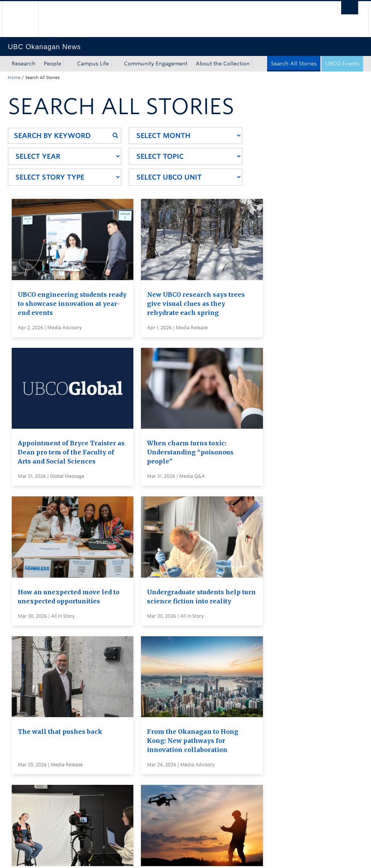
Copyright (132, 855)
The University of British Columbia (26, 19)
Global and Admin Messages (197, 719)
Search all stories (182, 677)
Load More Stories (183, 625)
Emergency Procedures (38, 855)
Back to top (26, 785)
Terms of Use (94, 855)
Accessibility (169, 855)
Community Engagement (156, 64)
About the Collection (223, 64)
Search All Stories (294, 64)
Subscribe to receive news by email (205, 691)
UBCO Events (342, 64)
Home (14, 77)
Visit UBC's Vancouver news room (204, 705)
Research (24, 64)
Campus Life (93, 64)
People (53, 64)
